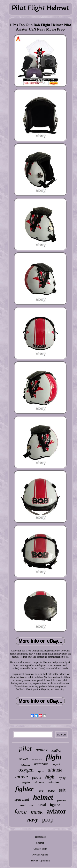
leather (57, 751)
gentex (42, 750)
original (56, 765)
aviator (56, 811)
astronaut (41, 764)
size (32, 805)
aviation (53, 782)
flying (62, 778)
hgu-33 (55, 805)
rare (41, 790)
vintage (39, 782)
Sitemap (40, 843)
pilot (25, 749)
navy (33, 820)
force (21, 812)
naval (42, 805)
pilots (37, 777)
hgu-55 (41, 772)
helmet (43, 797)
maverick (37, 759)
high (50, 777)
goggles (26, 782)
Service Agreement (40, 861)
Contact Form (40, 849)
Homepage (40, 837)
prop (48, 819)
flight (54, 757)
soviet (24, 759)
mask (37, 812)
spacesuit (22, 799)
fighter (24, 789)
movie (22, 777)
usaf (23, 805)
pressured (62, 800)
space (51, 791)
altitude (55, 770)
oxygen (26, 770)
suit (62, 790)
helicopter (26, 765)
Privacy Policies (40, 855)
